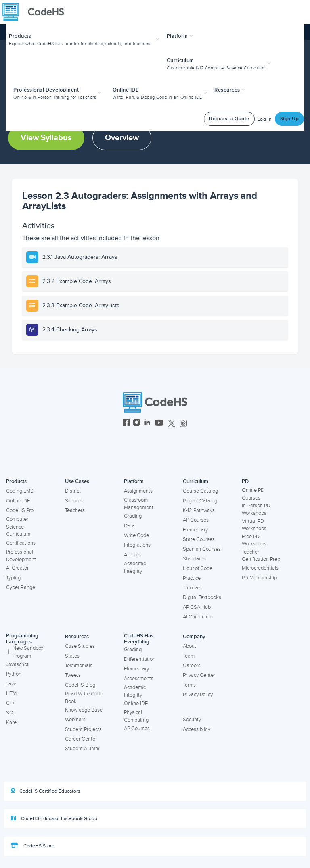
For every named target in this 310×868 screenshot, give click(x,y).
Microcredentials (260, 568)
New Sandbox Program (25, 652)
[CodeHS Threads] (183, 424)
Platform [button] (180, 36)
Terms (189, 685)
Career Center (81, 739)
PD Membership (259, 578)
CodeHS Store (33, 846)
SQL (11, 713)
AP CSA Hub (197, 607)
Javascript (17, 664)
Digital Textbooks (202, 597)
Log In (265, 119)
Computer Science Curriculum (18, 527)
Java (11, 684)
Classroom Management (139, 504)
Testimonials (79, 666)
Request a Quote (229, 119)
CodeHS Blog (80, 685)
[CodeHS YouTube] (159, 424)
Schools (74, 501)
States (72, 656)
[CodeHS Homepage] (36, 12)
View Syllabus (46, 138)
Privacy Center (199, 675)
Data (129, 526)
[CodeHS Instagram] (137, 424)
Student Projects (83, 729)
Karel (12, 722)
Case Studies (80, 646)
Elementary (195, 530)
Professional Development (21, 556)
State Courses (199, 539)
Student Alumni (82, 749)
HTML (13, 693)
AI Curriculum (198, 617)
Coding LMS (20, 491)
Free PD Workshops (254, 540)
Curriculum (196, 481)
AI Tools (132, 555)
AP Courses (196, 520)
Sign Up (290, 119)
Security (192, 720)
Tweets (73, 675)
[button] (85, 39)
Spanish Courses (202, 549)
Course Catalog (200, 491)
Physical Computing (136, 716)
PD (245, 481)
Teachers (75, 510)
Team (189, 656)
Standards (194, 559)
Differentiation (140, 659)
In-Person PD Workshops (256, 509)
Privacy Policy (198, 695)
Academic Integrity (135, 567)
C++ (10, 703)
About (190, 646)
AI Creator (17, 568)
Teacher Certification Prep (261, 556)
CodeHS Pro (20, 510)
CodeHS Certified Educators (46, 791)
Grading (133, 516)
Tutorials (192, 588)
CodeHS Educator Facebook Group (54, 818)
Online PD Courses (253, 494)
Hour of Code (198, 568)
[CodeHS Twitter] (172, 424)
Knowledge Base (84, 710)
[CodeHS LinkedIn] (147, 424)
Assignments (138, 491)
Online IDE (18, 501)
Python (14, 674)
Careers (192, 666)
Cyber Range (21, 587)
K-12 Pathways (199, 510)
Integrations (137, 545)
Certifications (21, 543)
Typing (13, 578)
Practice (192, 578)
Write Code (136, 535)
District (73, 491)
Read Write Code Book (84, 698)
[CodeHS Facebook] (126, 424)
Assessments (139, 679)
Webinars (75, 720)
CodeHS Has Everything (139, 639)
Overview (122, 138)
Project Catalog (200, 501)
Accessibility (197, 729)
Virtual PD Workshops (254, 525)
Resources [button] (230, 90)
